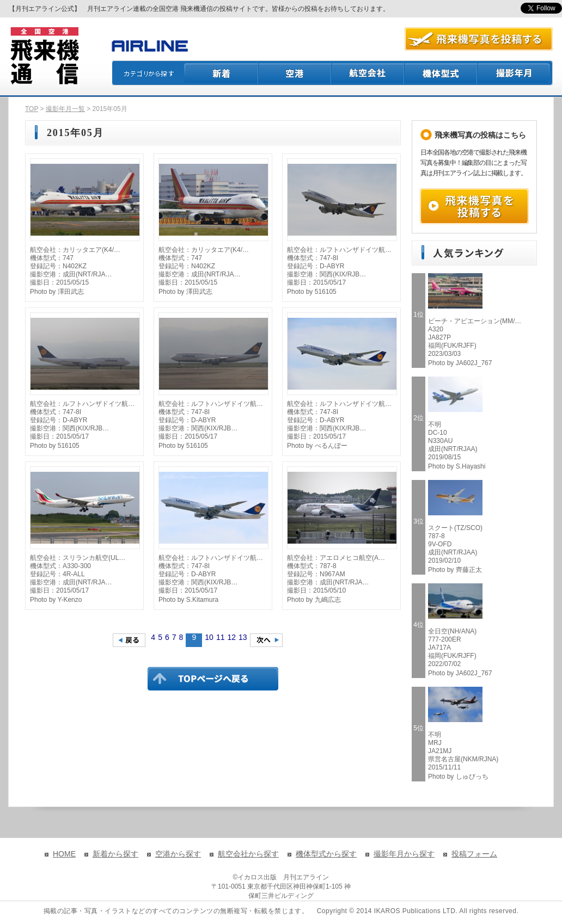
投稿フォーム (474, 854)
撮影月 (515, 73)
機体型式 (441, 73)
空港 (295, 73)
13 (243, 637)
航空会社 (368, 73)
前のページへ (129, 640)
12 (231, 637)
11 (221, 637)
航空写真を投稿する (479, 39)
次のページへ (266, 640)
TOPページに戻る (213, 679)
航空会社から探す (248, 854)
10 (209, 637)
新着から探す (115, 854)
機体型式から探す (326, 854)
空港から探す (178, 854)
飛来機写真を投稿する (474, 206)
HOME (64, 854)
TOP (32, 109)
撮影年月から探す (404, 854)
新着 (221, 73)
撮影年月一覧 (65, 109)
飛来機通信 (44, 56)
